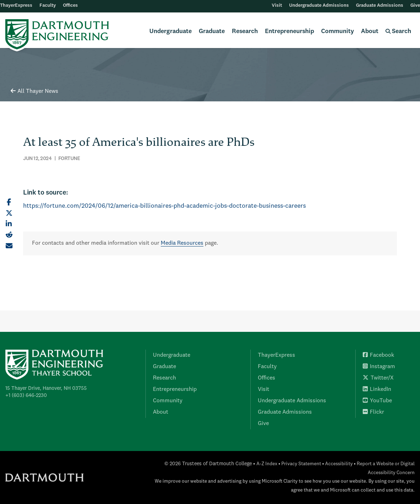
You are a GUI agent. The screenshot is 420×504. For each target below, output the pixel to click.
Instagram (379, 367)
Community (337, 31)
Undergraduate (171, 31)
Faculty (48, 6)
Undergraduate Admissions (319, 6)
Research (245, 31)
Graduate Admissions (380, 6)
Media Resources (182, 243)
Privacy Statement (301, 464)
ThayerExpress (16, 6)
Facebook (378, 355)
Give (415, 6)
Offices (70, 6)
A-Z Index (267, 464)
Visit (277, 6)
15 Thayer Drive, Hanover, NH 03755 (46, 388)
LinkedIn (377, 389)
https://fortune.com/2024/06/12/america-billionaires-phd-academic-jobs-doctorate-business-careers (164, 206)
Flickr (373, 412)
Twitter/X (378, 378)
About (370, 31)
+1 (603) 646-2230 (26, 396)
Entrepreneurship (289, 31)
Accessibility (339, 464)
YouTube (377, 401)
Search (398, 31)
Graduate (212, 31)
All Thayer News (34, 91)
